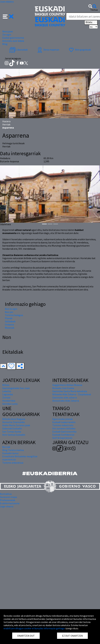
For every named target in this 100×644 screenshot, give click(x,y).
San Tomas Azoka (12, 432)
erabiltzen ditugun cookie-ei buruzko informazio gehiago (34, 628)
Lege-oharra (7, 506)
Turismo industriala (63, 425)
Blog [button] (5, 44)
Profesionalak (8, 500)
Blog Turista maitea (13, 450)
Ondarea (9, 325)
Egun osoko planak (62, 419)
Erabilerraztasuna (10, 503)
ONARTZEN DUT (26, 636)
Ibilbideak (10, 321)
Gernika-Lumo (10, 404)
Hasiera (6, 121)
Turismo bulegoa (14, 315)
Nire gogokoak (79, 50)
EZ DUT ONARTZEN (72, 636)
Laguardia (8, 394)
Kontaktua (6, 494)
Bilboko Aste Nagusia (14, 419)
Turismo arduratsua (13, 463)
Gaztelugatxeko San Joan (16, 388)
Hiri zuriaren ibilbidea (64, 428)
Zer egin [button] (7, 35)
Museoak (10, 328)
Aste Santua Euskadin (14, 435)
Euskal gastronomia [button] (13, 38)
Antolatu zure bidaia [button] (13, 41)
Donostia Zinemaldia (14, 422)
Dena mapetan (48, 50)
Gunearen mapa (8, 497)
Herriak (6, 124)
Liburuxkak (18, 50)
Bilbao (6, 385)
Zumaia (6, 397)
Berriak (6, 447)
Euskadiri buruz (10, 453)
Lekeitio (7, 391)
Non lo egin (11, 309)
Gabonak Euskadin (12, 428)
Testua (94, 10)
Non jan (9, 312)
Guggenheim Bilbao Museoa (67, 385)
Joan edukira (7, 2)
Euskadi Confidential (63, 435)
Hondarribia (9, 401)
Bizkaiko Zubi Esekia (63, 388)
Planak (9, 318)
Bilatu (91, 22)
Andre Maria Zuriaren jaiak (16, 425)
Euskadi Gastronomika (64, 432)
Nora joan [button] (8, 31)
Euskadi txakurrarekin (64, 422)
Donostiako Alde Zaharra (66, 401)
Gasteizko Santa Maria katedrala (70, 391)
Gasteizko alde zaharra (65, 397)
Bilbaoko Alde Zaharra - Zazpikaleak (72, 394)
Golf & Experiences (62, 438)
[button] (8, 16)
